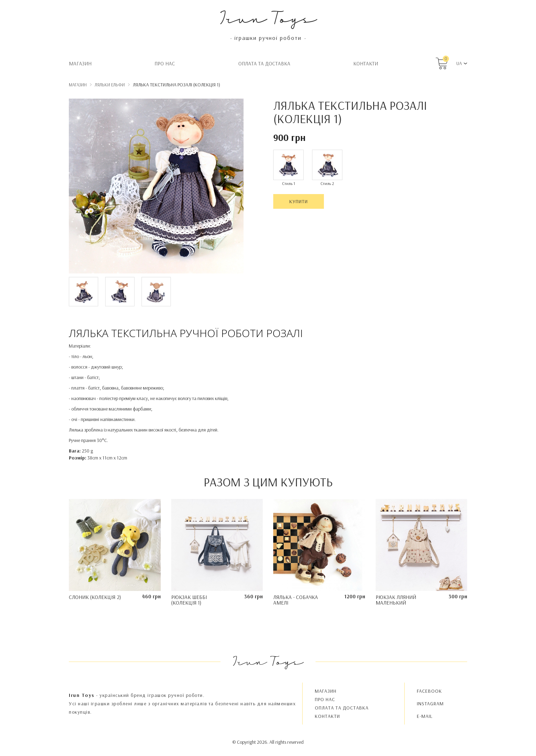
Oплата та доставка (264, 63)
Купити (299, 201)
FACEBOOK (429, 691)
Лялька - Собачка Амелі (296, 600)
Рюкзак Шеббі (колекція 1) (189, 600)
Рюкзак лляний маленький (396, 600)
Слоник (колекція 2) (95, 597)
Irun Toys (268, 17)
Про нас (165, 63)
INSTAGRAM (430, 704)
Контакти (366, 63)
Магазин (80, 63)
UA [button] (459, 63)
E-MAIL (425, 716)
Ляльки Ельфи (110, 85)
